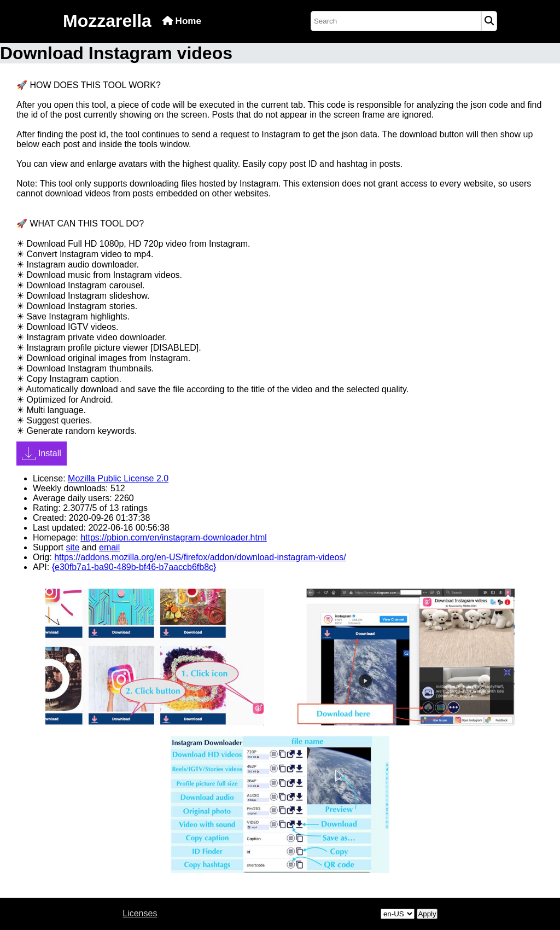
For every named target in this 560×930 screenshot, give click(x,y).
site (72, 547)
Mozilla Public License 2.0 (118, 478)
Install (42, 454)
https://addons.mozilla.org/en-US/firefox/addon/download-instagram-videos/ (200, 557)
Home (182, 21)
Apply (427, 914)
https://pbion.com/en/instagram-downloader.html (174, 537)
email (109, 547)
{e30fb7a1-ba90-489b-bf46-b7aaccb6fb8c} (134, 567)
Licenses (140, 913)
